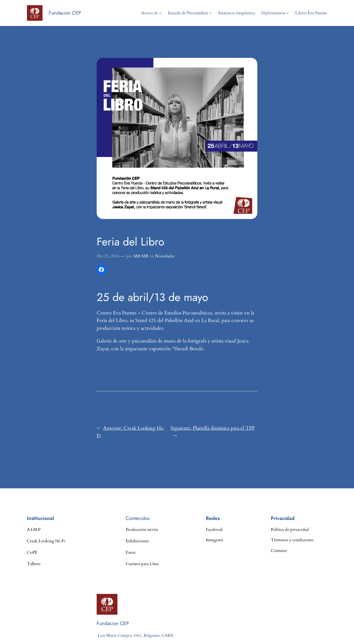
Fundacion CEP (65, 13)
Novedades (165, 256)
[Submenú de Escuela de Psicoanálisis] (210, 13)
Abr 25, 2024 (108, 256)
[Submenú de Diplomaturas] (288, 13)
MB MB (141, 256)
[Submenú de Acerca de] (160, 13)
